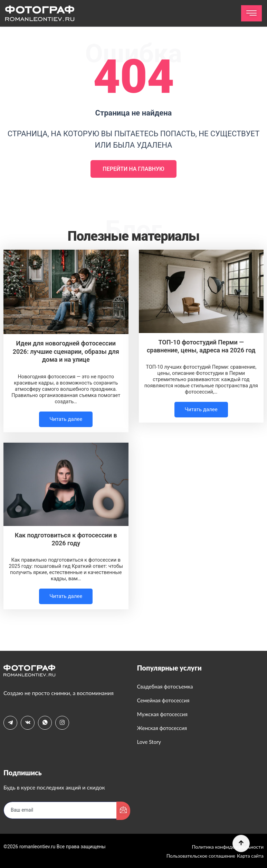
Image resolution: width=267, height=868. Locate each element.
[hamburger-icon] (251, 13)
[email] (60, 810)
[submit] (123, 811)
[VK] (28, 723)
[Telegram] (10, 723)
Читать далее (66, 419)
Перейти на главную (133, 169)
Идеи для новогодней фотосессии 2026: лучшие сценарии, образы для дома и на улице (66, 351)
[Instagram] (62, 723)
